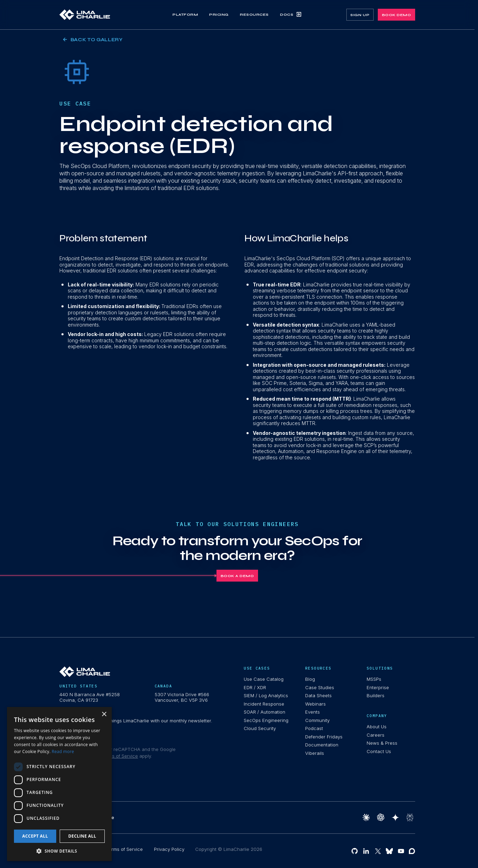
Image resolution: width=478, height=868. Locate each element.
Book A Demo (237, 576)
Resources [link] (254, 14)
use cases (257, 668)
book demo (397, 15)
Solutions (380, 668)
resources (318, 668)
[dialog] (59, 784)
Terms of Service (119, 756)
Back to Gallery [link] (93, 40)
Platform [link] (185, 14)
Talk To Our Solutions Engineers (237, 524)
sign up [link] (360, 15)
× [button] (104, 714)
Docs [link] (291, 14)
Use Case (75, 103)
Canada (163, 686)
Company (377, 716)
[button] (59, 851)
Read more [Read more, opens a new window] (63, 752)
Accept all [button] (35, 836)
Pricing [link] (219, 14)
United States (78, 686)
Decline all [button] (82, 836)
